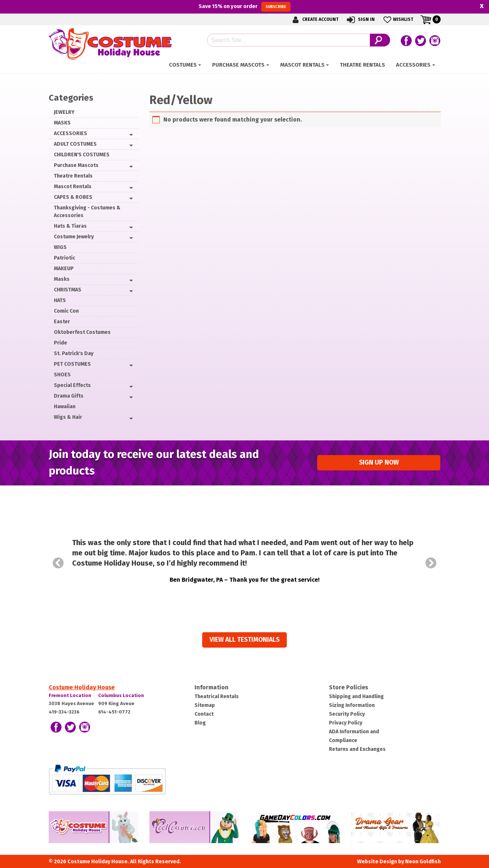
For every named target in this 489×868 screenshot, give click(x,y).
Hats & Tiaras (70, 226)
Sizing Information (352, 705)
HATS (60, 300)
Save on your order (244, 7)
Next (431, 563)
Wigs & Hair (68, 417)
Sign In (360, 20)
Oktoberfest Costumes (82, 332)
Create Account (314, 20)
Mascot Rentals (302, 65)
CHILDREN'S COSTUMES (82, 155)
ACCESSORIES (413, 65)
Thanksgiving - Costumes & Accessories (87, 212)
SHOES (62, 375)
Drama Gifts (69, 396)
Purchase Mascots (238, 65)
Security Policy (347, 714)
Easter (62, 322)
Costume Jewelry (74, 237)
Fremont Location (70, 695)
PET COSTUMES (72, 364)
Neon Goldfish (423, 862)
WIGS (60, 247)
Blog (200, 723)
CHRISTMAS (68, 290)
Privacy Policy (346, 723)
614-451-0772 (114, 712)
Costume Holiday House (82, 687)
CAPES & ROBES (73, 197)
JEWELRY (64, 112)
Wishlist (398, 20)
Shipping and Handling (356, 696)
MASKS (62, 123)
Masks (62, 279)
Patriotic (64, 258)
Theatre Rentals (362, 65)
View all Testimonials (244, 640)
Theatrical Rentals (217, 696)
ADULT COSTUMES (75, 144)
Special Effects (72, 385)
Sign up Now (379, 463)
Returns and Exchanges (357, 749)
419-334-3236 (64, 712)
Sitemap (205, 705)
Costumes (183, 65)
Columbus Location (121, 695)
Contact (204, 714)
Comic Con (66, 311)
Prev (58, 563)
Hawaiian (65, 407)
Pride (60, 343)
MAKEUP (64, 269)
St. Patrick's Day (74, 353)
